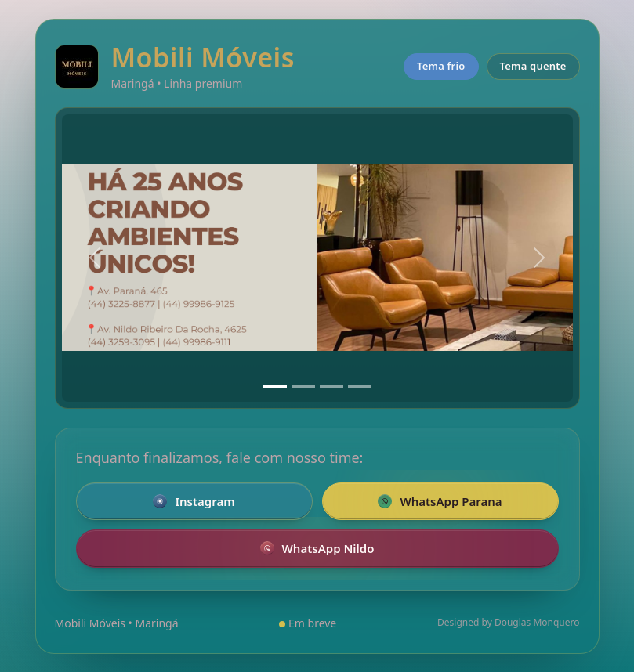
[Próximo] (539, 258)
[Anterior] (95, 258)
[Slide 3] (331, 387)
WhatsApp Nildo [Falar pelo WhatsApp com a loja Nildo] (317, 548)
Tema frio (441, 66)
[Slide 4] (360, 387)
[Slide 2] (303, 387)
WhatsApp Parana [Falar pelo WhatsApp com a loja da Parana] (440, 501)
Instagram (194, 501)
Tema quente (533, 66)
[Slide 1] (275, 387)
